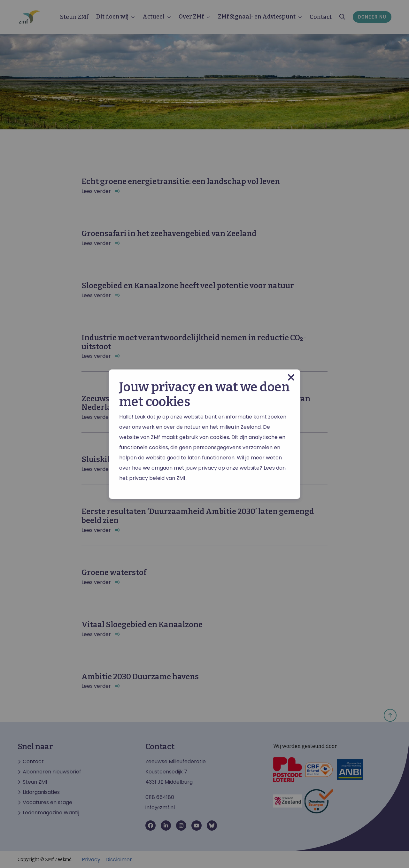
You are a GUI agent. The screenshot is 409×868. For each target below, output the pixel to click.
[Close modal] (291, 377)
